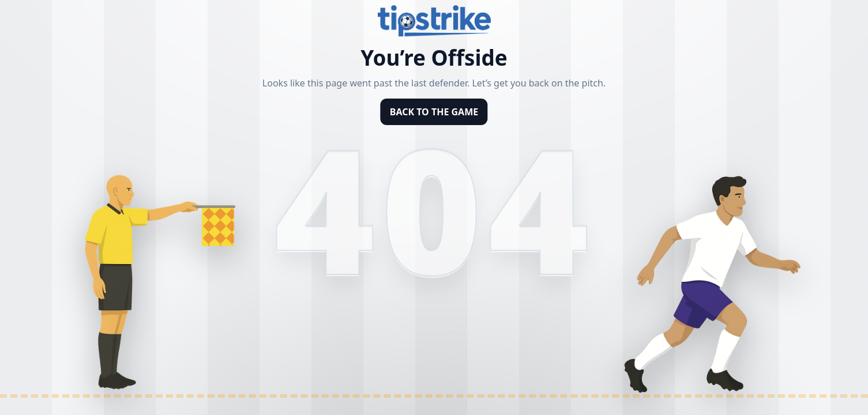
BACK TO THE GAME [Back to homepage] (434, 112)
